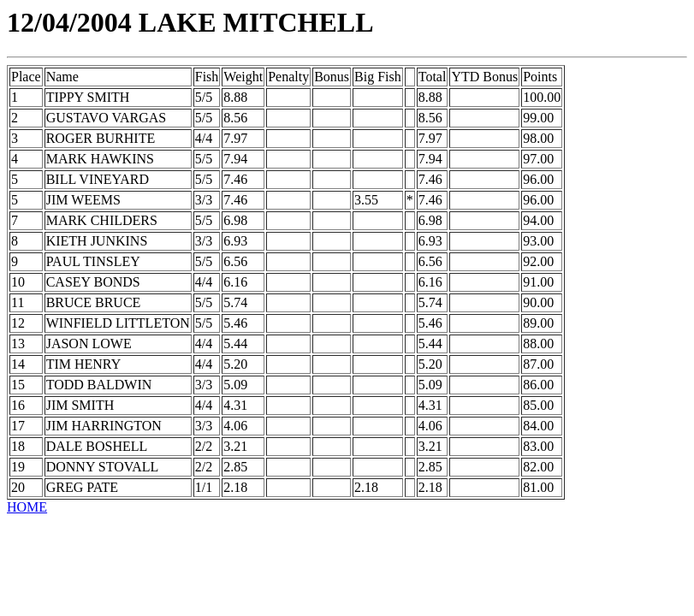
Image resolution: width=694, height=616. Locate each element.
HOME (27, 507)
